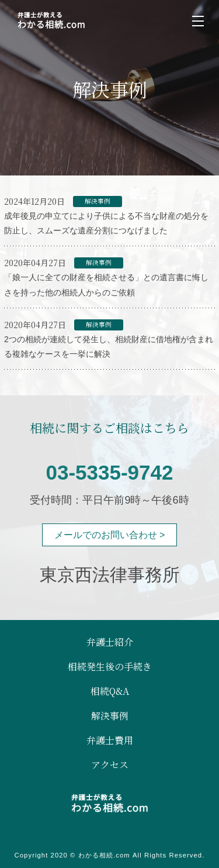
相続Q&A (110, 691)
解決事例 (110, 716)
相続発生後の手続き (110, 667)
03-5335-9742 (110, 472)
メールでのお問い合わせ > (110, 535)
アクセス (110, 765)
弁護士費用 (110, 740)
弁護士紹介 (110, 642)
